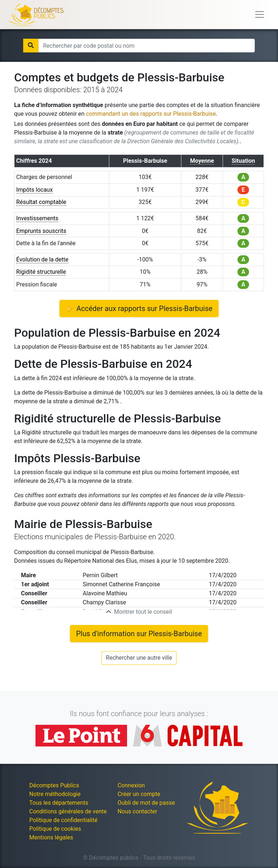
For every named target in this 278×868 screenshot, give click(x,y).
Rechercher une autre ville (139, 658)
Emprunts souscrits (41, 231)
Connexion (131, 785)
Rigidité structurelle (41, 272)
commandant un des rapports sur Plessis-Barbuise (151, 114)
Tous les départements (59, 803)
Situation (243, 161)
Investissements (37, 218)
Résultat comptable (41, 202)
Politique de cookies (55, 829)
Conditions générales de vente (68, 811)
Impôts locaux (35, 190)
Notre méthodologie (55, 794)
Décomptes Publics (54, 785)
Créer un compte (139, 794)
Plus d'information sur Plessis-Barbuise (139, 634)
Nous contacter (137, 811)
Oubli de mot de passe (146, 803)
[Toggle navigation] (260, 14)
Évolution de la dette (42, 259)
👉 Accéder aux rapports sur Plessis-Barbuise (139, 309)
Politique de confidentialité (64, 820)
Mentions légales (51, 837)
